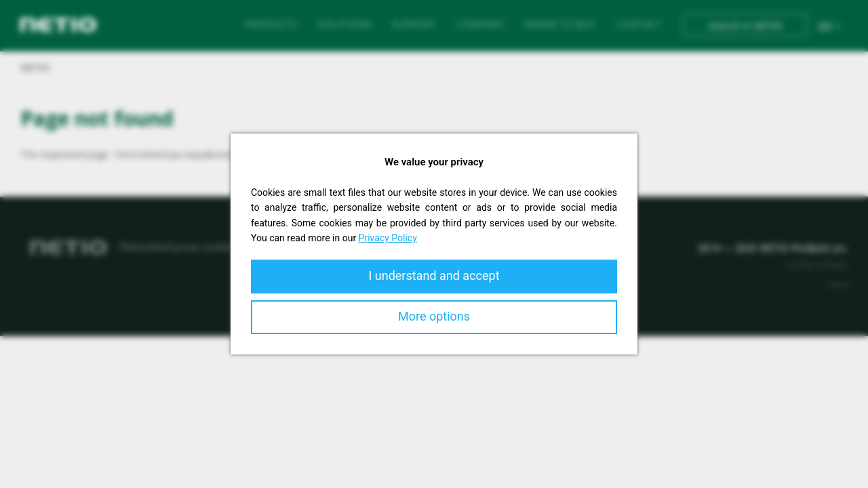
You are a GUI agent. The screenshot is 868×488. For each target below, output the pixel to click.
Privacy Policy (388, 238)
